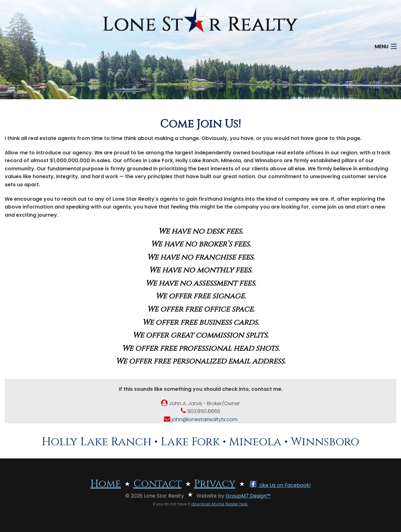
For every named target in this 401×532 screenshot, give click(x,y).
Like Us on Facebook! (280, 485)
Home (106, 484)
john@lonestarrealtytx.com (201, 419)
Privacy (215, 484)
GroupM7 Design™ (248, 496)
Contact (158, 484)
